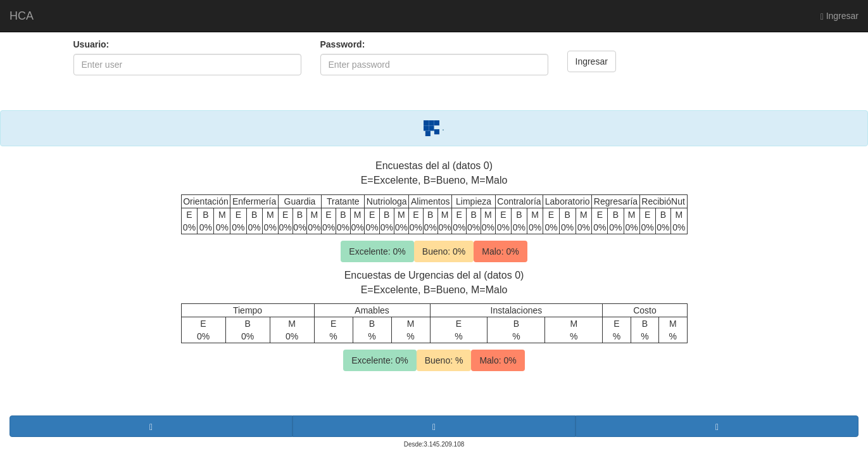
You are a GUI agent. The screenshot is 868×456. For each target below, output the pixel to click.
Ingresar (840, 16)
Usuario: (91, 44)
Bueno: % (444, 360)
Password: (343, 44)
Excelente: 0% (377, 251)
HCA (22, 16)
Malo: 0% (500, 251)
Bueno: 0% (444, 251)
